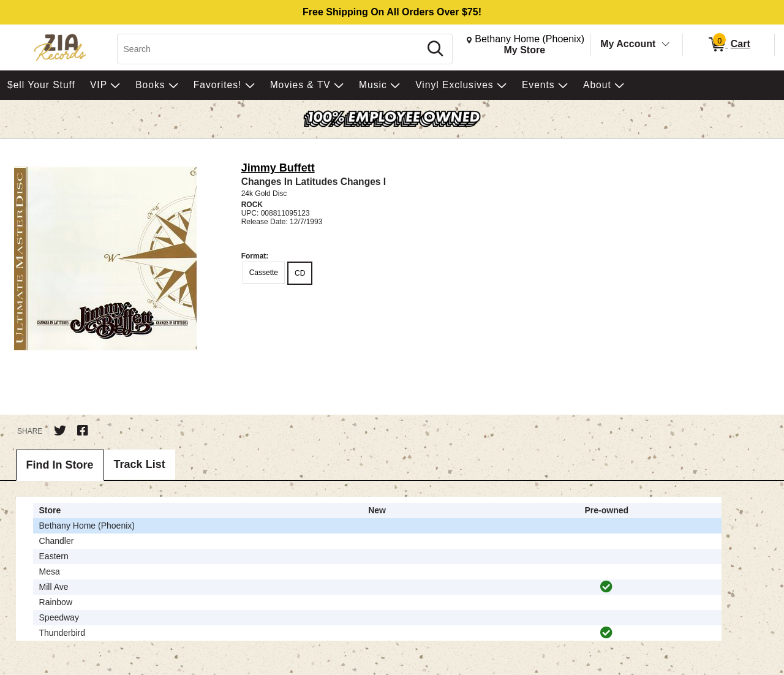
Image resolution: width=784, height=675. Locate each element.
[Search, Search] (270, 49)
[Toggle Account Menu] (666, 45)
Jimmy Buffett (278, 168)
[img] (606, 587)
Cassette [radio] (264, 273)
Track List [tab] (140, 464)
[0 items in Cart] (729, 45)
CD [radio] (300, 273)
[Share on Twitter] (60, 431)
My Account (628, 44)
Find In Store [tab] (60, 465)
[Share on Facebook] (83, 431)
